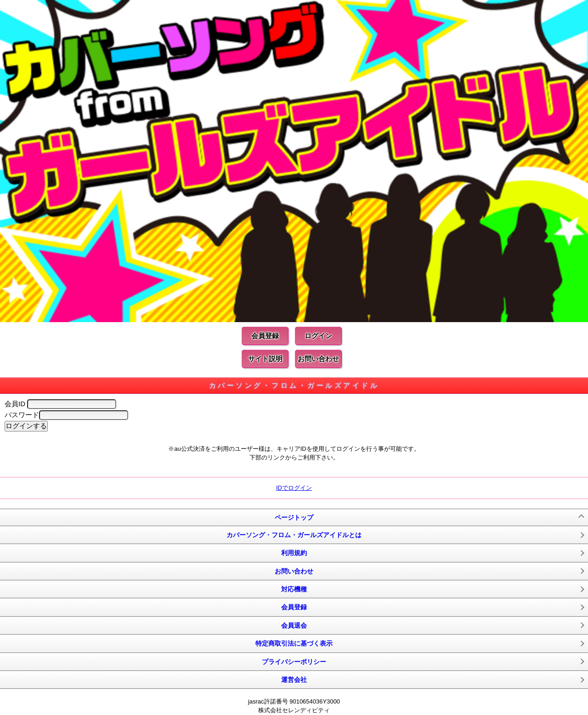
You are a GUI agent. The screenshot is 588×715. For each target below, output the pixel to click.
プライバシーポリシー (294, 662)
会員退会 (294, 625)
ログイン (318, 336)
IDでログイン (294, 488)
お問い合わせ (318, 359)
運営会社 (294, 680)
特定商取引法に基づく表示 (294, 643)
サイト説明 (265, 359)
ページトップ (294, 517)
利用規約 (294, 553)
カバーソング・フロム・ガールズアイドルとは (294, 535)
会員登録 (265, 336)
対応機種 (294, 589)
